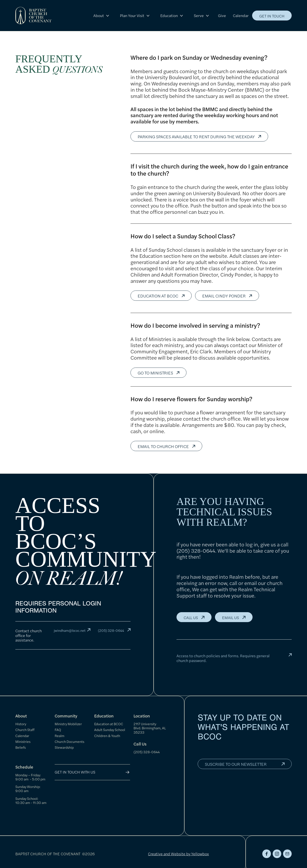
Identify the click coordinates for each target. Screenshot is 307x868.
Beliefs (21, 747)
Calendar (241, 15)
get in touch (272, 16)
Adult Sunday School (110, 730)
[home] (33, 16)
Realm (60, 736)
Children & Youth (107, 736)
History (21, 724)
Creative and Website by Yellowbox (178, 854)
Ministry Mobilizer (68, 724)
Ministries (23, 741)
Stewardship (64, 747)
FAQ (58, 730)
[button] (101, 16)
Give (222, 15)
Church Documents (69, 741)
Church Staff (25, 730)
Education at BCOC (109, 724)
